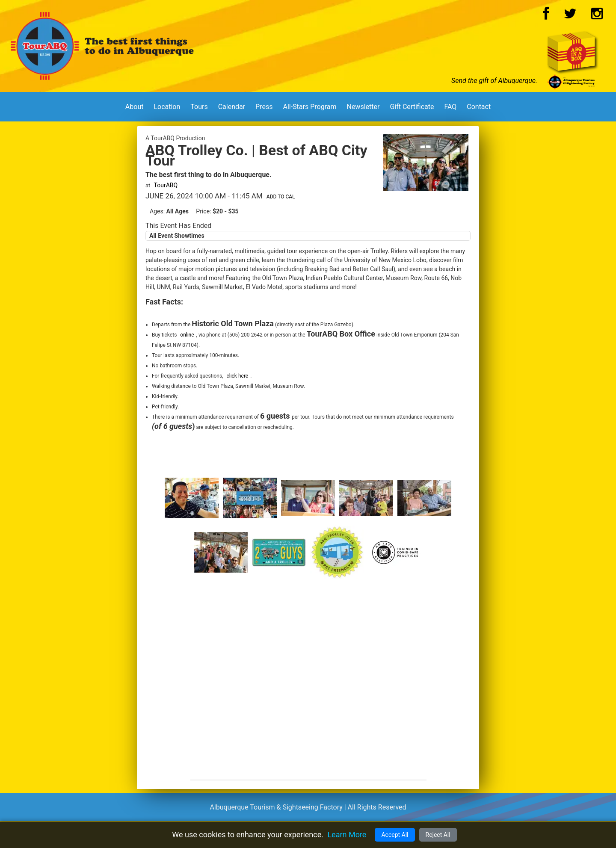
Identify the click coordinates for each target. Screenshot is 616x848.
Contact (479, 107)
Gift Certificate (412, 107)
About (135, 107)
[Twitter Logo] (570, 16)
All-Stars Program (309, 107)
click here (237, 376)
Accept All (395, 835)
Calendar (232, 107)
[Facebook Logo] (546, 16)
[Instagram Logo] (597, 16)
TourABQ (166, 185)
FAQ (450, 107)
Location (167, 107)
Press (264, 107)
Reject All (438, 835)
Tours (199, 107)
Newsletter (363, 107)
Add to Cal (281, 197)
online (187, 335)
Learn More (347, 835)
